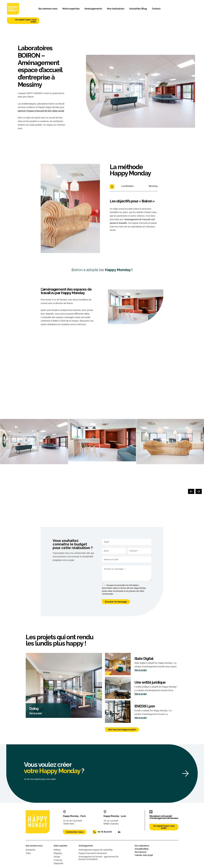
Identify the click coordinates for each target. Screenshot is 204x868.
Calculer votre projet (144, 845)
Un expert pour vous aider (181, 10)
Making (57, 840)
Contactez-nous (75, 822)
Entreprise (31, 840)
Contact (151, 10)
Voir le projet (35, 704)
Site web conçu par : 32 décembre (166, 866)
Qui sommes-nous (42, 10)
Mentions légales (32, 866)
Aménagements (88, 10)
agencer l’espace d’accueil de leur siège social (41, 101)
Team (28, 843)
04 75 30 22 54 (105, 822)
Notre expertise (65, 10)
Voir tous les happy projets (122, 720)
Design (57, 847)
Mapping (58, 843)
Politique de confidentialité (54, 866)
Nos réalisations (110, 10)
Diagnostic (59, 854)
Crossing (58, 850)
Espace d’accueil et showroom (93, 843)
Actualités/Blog (132, 10)
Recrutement (141, 842)
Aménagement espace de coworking (95, 840)
